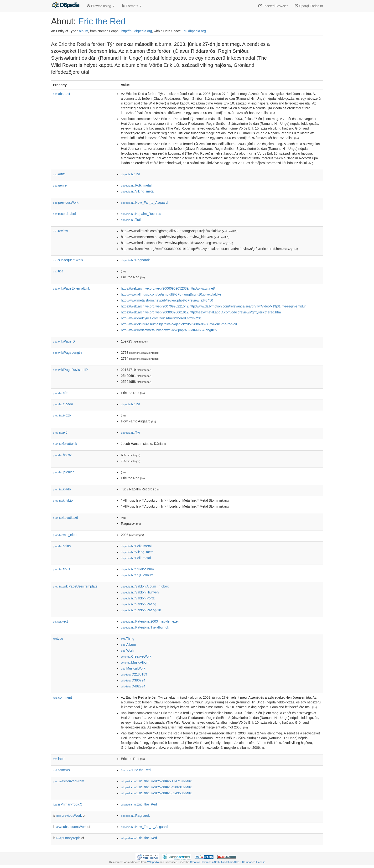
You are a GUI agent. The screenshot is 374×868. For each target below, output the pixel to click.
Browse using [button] (101, 6)
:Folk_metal (136, 185)
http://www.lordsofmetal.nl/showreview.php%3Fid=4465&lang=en (169, 330)
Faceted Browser (273, 6)
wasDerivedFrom (69, 781)
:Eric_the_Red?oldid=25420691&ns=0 (157, 787)
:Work (127, 650)
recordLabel (64, 214)
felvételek (65, 444)
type (58, 639)
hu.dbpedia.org (195, 31)
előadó (63, 404)
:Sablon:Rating (139, 604)
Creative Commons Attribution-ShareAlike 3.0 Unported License (228, 862)
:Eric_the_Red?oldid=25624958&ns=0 (157, 793)
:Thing (128, 639)
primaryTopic (68, 838)
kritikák (63, 500)
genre (60, 185)
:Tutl (131, 220)
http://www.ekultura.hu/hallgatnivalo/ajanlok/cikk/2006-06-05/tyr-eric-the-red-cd (179, 324)
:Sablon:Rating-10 (141, 610)
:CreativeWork (136, 656)
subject (60, 621)
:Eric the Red (136, 770)
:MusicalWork (133, 668)
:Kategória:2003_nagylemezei (150, 621)
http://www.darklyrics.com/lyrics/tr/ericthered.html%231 (161, 318)
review (60, 231)
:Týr (130, 174)
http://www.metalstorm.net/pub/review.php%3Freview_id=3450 (167, 300)
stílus (62, 546)
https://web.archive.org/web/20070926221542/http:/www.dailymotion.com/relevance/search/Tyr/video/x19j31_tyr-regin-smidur (213, 306)
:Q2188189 (134, 674)
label (59, 759)
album (83, 31)
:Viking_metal (138, 191)
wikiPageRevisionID (70, 370)
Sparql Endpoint (309, 6)
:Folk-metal (136, 558)
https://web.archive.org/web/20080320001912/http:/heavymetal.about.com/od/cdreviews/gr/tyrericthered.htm (201, 312)
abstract (62, 94)
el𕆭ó (60, 432)
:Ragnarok (135, 260)
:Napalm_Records (141, 214)
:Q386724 (133, 680)
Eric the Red (102, 21)
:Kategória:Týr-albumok (145, 627)
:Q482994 (133, 686)
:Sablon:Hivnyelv (140, 592)
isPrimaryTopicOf (68, 804)
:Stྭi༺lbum (137, 575)
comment (62, 697)
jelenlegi (64, 472)
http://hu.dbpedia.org (137, 31)
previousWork (66, 203)
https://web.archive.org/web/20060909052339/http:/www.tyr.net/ (168, 288)
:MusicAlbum (135, 662)
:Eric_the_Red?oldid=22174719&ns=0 (157, 781)
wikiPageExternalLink (71, 288)
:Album (128, 645)
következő (65, 518)
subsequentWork (68, 260)
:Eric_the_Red (139, 804)
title (58, 271)
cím (61, 393)
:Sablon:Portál (138, 598)
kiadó (62, 489)
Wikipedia (153, 862)
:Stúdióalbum (137, 569)
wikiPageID (64, 341)
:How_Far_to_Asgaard (144, 203)
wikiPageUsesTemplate (75, 586)
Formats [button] (132, 6)
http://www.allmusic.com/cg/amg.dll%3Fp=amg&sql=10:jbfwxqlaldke (171, 294)
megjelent (65, 535)
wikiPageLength (67, 353)
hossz (62, 455)
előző (62, 415)
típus (62, 569)
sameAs (61, 770)
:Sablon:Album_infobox (145, 586)
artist (59, 174)
